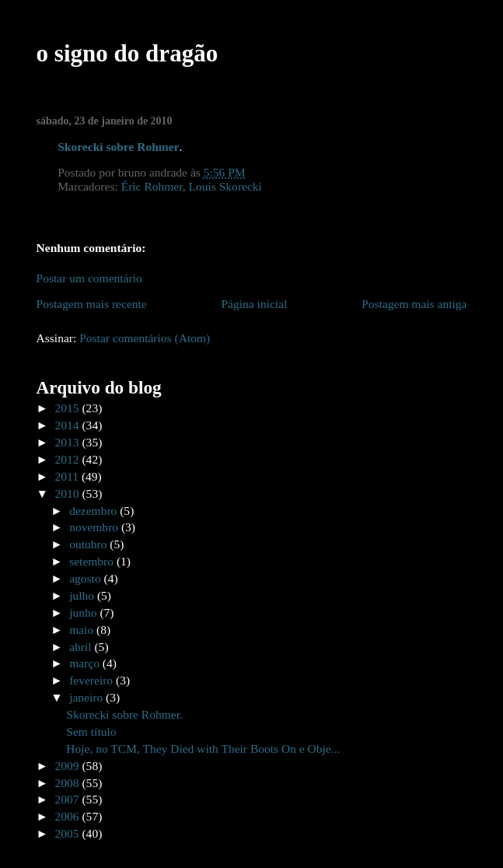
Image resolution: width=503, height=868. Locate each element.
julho (83, 595)
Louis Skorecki (225, 186)
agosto (86, 578)
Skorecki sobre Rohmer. (124, 714)
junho (84, 612)
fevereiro (93, 680)
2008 (69, 783)
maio (83, 630)
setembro (93, 561)
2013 (69, 442)
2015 (69, 408)
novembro (95, 527)
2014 (69, 425)
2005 (69, 833)
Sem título (91, 731)
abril (82, 647)
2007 (69, 799)
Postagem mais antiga (414, 304)
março (86, 663)
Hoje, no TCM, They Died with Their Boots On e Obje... (203, 749)
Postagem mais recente (92, 304)
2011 (68, 476)
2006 (69, 816)
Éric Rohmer (152, 186)
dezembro (94, 511)
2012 (69, 459)
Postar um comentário (89, 278)
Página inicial (254, 304)
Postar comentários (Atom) (145, 338)
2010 (69, 493)
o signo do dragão (127, 53)
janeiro (87, 697)
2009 (69, 766)
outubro (89, 544)
